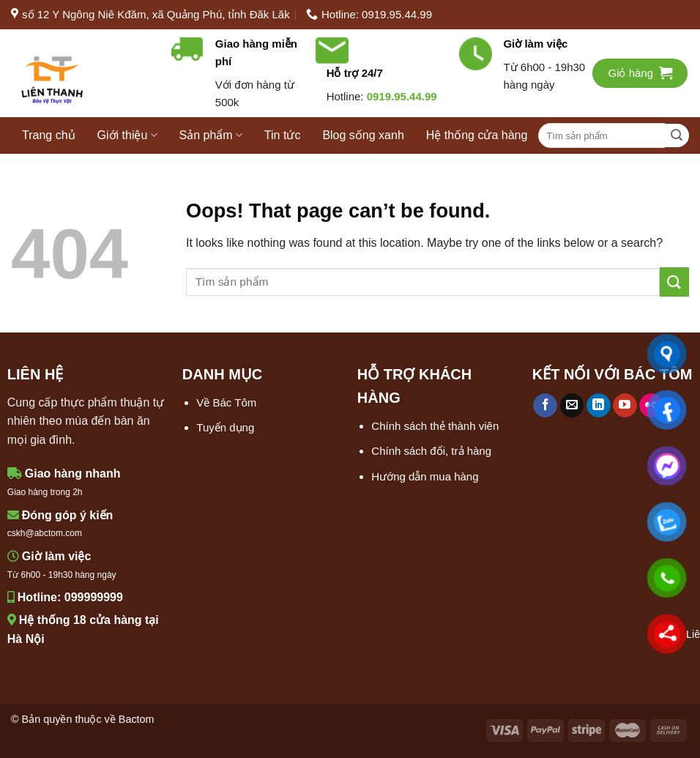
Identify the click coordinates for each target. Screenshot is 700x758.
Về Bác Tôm (226, 402)
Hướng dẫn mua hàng (425, 476)
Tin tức (283, 135)
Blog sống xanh (363, 135)
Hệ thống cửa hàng (477, 135)
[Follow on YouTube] (625, 406)
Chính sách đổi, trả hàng (431, 451)
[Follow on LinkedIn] (599, 406)
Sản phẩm (211, 135)
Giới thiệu (127, 135)
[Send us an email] (572, 406)
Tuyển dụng (225, 427)
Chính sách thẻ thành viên (435, 426)
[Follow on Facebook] (545, 406)
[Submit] (677, 136)
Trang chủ (49, 135)
